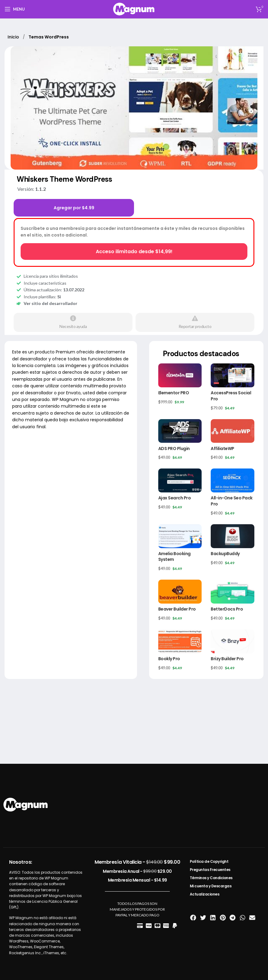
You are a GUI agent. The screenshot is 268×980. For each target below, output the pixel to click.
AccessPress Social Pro (231, 396)
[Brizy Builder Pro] (233, 641)
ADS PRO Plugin (174, 449)
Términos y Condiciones (211, 878)
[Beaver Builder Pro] (180, 592)
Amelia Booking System (174, 557)
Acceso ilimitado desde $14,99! (134, 252)
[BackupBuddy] (233, 536)
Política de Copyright (209, 861)
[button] (193, 918)
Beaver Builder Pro (177, 609)
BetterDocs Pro (227, 609)
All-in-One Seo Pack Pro (232, 501)
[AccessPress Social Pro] (233, 375)
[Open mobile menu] (15, 9)
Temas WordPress (49, 37)
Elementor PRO (174, 393)
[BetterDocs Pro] (233, 592)
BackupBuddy (225, 554)
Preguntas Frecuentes (210, 870)
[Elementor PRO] (180, 375)
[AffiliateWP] (233, 431)
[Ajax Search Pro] (180, 480)
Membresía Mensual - (137, 880)
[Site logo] (134, 9)
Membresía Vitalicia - (137, 862)
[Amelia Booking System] (180, 536)
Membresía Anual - (137, 871)
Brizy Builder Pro (227, 659)
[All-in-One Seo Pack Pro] (233, 480)
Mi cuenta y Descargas (211, 886)
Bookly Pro (169, 659)
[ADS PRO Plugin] (180, 431)
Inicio (14, 37)
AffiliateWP (223, 449)
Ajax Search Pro (175, 498)
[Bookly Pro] (180, 641)
